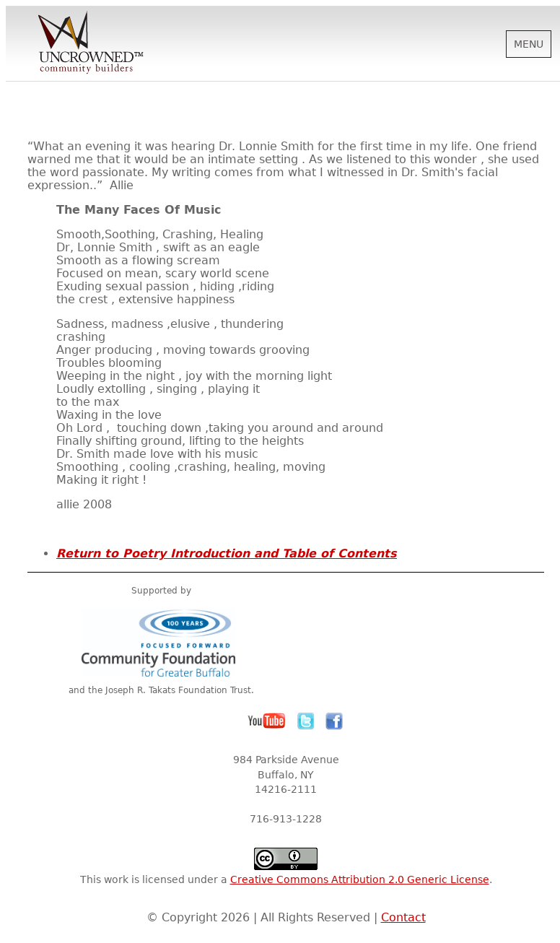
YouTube (267, 721)
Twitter (306, 721)
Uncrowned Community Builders (91, 43)
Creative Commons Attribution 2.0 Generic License (360, 879)
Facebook (334, 721)
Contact (403, 917)
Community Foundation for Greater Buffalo (161, 642)
